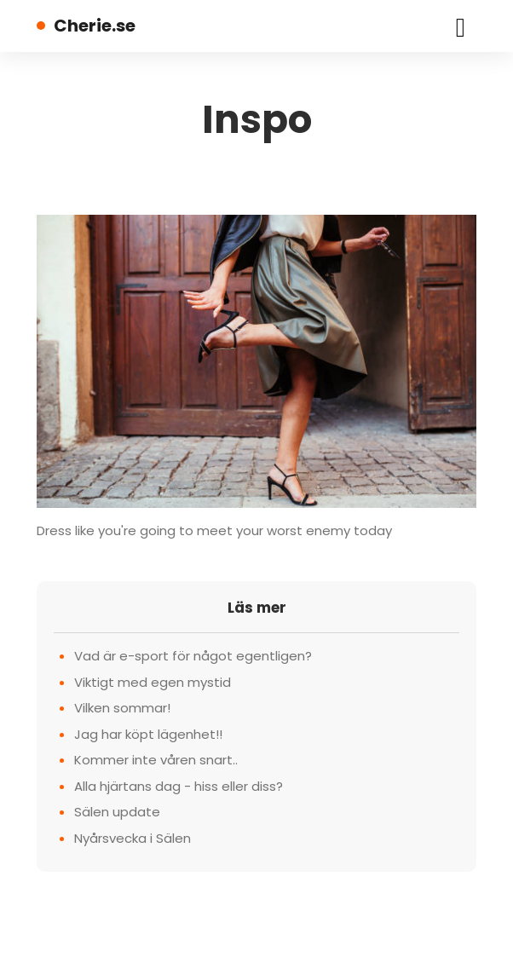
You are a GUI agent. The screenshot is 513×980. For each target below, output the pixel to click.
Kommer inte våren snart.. (156, 760)
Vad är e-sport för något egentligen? (193, 656)
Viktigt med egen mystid (153, 682)
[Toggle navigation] (461, 26)
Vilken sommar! (122, 708)
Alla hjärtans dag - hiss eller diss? (179, 786)
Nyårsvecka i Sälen (133, 838)
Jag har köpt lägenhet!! (148, 734)
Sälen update (117, 812)
